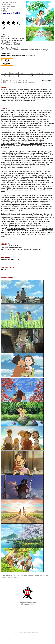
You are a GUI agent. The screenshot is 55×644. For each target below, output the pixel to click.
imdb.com (4, 269)
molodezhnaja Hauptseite (8, 3)
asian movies (9, 6)
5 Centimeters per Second (16, 229)
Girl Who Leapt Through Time (32, 144)
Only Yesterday (12, 221)
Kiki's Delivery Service (14, 138)
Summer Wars (47, 229)
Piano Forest (10, 144)
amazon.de (5, 259)
